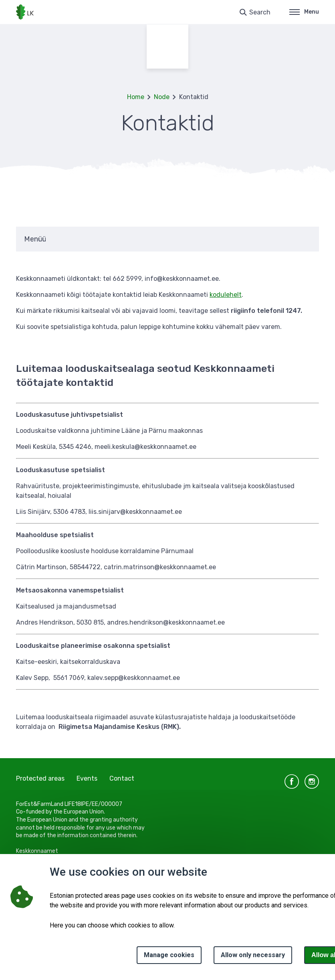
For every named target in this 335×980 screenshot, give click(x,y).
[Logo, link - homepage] (25, 12)
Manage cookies (169, 955)
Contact (122, 778)
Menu (304, 12)
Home (136, 97)
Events (87, 778)
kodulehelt (226, 295)
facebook (292, 781)
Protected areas (40, 778)
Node (162, 97)
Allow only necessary (253, 955)
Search (260, 12)
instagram (312, 781)
